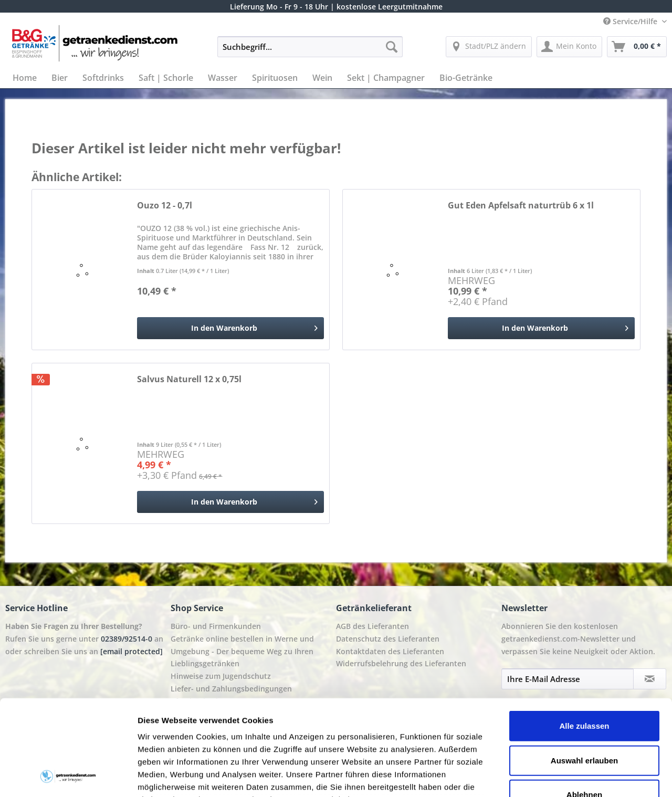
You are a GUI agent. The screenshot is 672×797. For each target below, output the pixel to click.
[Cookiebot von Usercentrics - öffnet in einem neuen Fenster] (68, 777)
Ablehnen (584, 705)
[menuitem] (310, 52)
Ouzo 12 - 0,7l (165, 206)
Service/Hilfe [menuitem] (631, 21)
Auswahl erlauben (584, 671)
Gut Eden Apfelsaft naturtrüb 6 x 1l (521, 206)
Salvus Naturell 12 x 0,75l (189, 379)
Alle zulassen (584, 637)
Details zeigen (558, 776)
